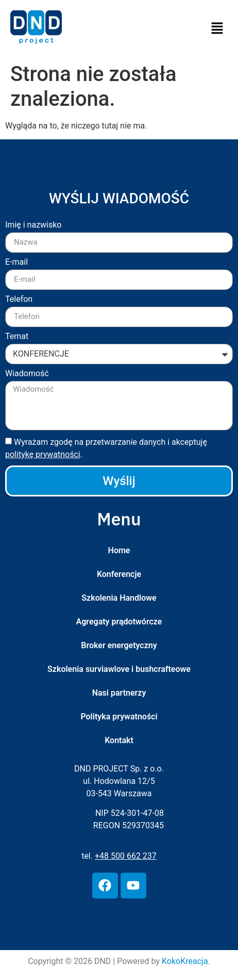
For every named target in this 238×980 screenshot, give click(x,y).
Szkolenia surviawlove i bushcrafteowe (119, 669)
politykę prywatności (43, 454)
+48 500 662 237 (126, 856)
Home (119, 550)
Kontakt (119, 740)
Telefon (19, 300)
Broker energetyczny (119, 645)
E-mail (16, 262)
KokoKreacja (185, 961)
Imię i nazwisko (33, 225)
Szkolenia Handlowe (119, 598)
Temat (17, 337)
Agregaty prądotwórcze (119, 622)
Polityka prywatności (119, 717)
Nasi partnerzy (119, 693)
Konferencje (119, 574)
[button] (217, 29)
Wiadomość (27, 374)
